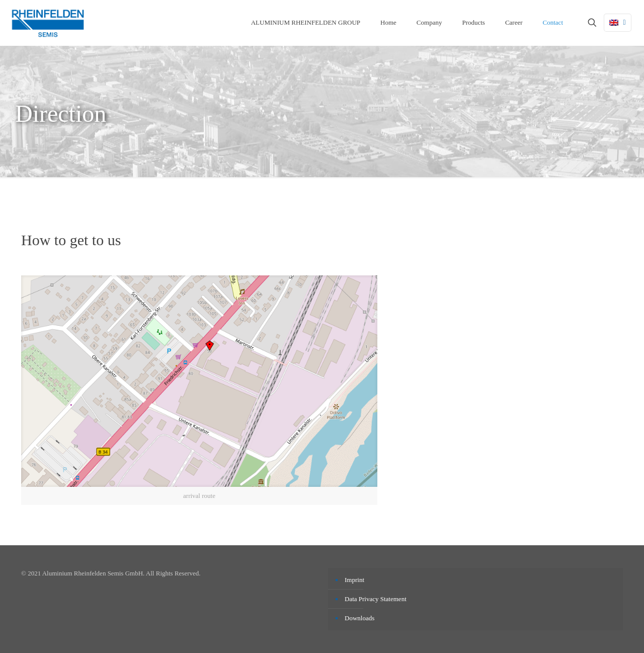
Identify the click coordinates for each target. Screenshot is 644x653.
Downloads (359, 618)
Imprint (354, 580)
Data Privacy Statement (376, 599)
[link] (199, 390)
